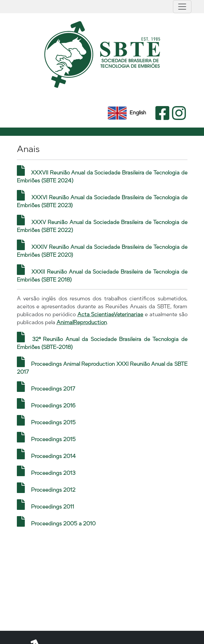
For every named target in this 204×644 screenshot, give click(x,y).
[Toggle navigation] (182, 7)
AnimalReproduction (82, 322)
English (127, 113)
